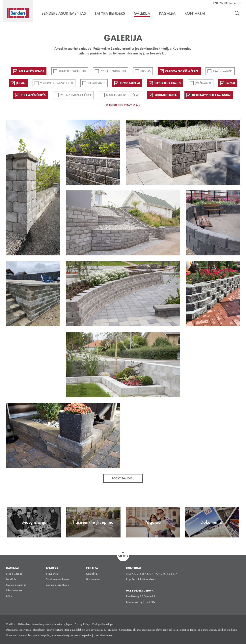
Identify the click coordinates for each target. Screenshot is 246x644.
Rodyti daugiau (123, 478)
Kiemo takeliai (130, 83)
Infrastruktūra (14, 590)
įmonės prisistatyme (57, 585)
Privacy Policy (82, 624)
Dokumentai (93, 579)
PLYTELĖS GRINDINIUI (113, 71)
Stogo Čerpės (14, 574)
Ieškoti (237, 14)
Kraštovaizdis (223, 71)
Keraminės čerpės (33, 95)
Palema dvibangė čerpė (76, 95)
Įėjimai (21, 83)
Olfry (9, 596)
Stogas (146, 71)
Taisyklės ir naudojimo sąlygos (55, 624)
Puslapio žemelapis (103, 624)
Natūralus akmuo (168, 83)
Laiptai (230, 83)
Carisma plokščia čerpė (182, 71)
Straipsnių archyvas (57, 579)
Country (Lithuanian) (226, 3)
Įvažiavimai (203, 83)
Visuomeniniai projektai (57, 83)
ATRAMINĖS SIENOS (31, 71)
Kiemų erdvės (96, 83)
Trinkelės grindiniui (72, 71)
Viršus (123, 556)
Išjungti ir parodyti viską (123, 105)
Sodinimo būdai (166, 95)
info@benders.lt (147, 579)
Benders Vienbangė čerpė (123, 95)
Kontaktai (92, 574)
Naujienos (52, 574)
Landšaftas (12, 579)
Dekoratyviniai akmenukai (211, 95)
